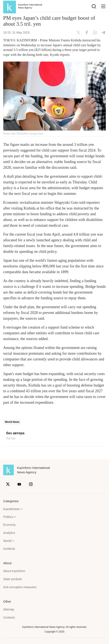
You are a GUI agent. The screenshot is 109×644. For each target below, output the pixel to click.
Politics (8, 517)
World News (12, 422)
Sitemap (9, 609)
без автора (15, 433)
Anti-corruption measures (20, 587)
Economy (9, 525)
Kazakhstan (11, 509)
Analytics (9, 533)
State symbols (13, 579)
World (7, 541)
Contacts (9, 617)
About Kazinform (14, 571)
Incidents (9, 549)
